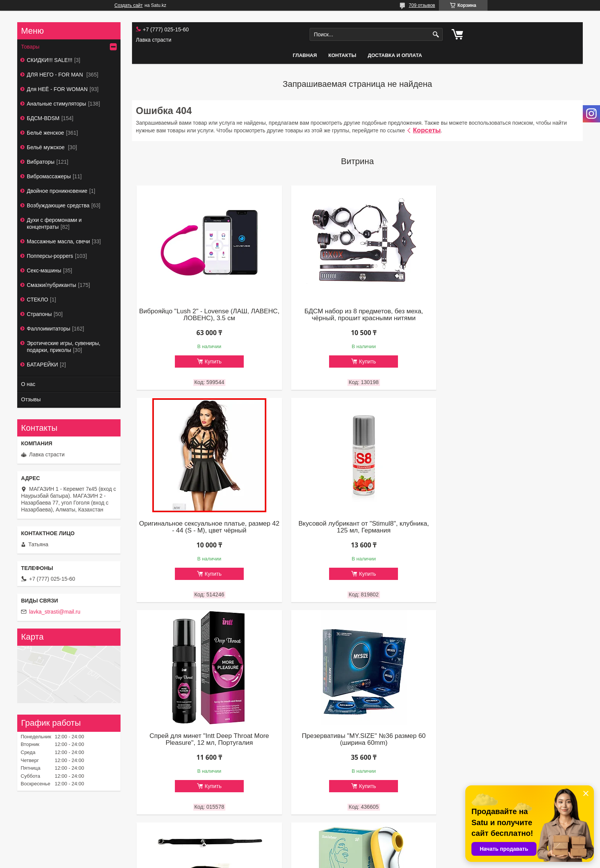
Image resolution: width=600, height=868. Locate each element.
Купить (211, 362)
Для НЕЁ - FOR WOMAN (57, 89)
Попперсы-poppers (50, 256)
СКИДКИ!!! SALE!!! (50, 60)
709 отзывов (422, 5)
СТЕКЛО (37, 300)
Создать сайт (129, 5)
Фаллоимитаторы (49, 329)
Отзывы (31, 399)
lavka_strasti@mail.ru (55, 612)
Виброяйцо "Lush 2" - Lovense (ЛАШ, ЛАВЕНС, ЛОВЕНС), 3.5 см (207, 314)
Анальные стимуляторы (56, 104)
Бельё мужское (46, 147)
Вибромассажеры (49, 176)
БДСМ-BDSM (43, 118)
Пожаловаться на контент (317, 861)
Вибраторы (41, 162)
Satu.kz (333, 854)
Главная (305, 55)
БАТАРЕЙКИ (42, 365)
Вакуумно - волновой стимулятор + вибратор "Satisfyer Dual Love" (357, 739)
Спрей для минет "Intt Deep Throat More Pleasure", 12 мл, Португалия (357, 527)
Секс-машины (44, 270)
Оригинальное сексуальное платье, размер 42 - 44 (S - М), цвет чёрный (508, 314)
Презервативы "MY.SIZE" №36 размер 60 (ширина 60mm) (508, 527)
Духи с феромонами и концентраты (54, 223)
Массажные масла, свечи (58, 241)
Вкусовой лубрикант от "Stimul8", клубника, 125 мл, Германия (207, 527)
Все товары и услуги (355, 831)
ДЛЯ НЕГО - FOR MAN (56, 75)
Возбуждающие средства (58, 205)
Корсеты (427, 130)
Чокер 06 (207, 736)
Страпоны (39, 314)
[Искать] (436, 35)
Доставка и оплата (395, 55)
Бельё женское (45, 133)
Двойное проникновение (57, 191)
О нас (28, 384)
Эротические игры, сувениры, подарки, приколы (64, 347)
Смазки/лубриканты (51, 285)
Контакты (342, 55)
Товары (30, 47)
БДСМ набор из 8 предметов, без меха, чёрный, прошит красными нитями (357, 314)
